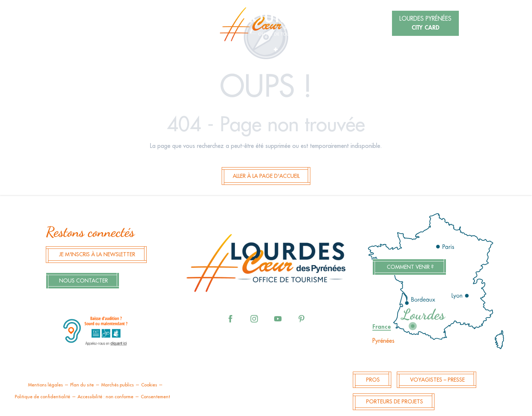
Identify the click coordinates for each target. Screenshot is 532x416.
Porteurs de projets (395, 402)
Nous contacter (83, 281)
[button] (116, 24)
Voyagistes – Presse (437, 380)
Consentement (155, 397)
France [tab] (382, 327)
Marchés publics (117, 385)
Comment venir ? (410, 267)
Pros (373, 380)
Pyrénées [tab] (383, 341)
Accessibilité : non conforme (105, 397)
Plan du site (82, 385)
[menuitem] (266, 24)
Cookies (149, 385)
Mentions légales (45, 385)
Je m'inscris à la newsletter (97, 255)
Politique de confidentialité (42, 397)
